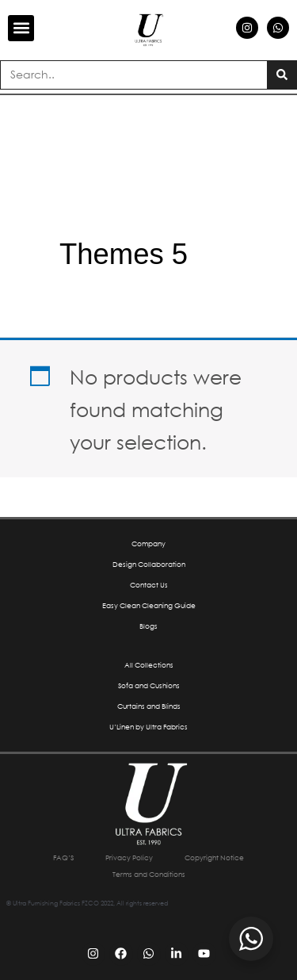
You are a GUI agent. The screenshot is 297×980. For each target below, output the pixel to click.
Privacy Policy (129, 857)
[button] (21, 28)
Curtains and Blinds (149, 706)
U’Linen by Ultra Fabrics (148, 727)
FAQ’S (63, 857)
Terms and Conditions (149, 874)
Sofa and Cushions (149, 685)
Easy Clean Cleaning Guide (149, 605)
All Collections (149, 665)
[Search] (282, 75)
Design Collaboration (149, 564)
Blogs (148, 626)
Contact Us (149, 585)
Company (148, 544)
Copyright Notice (214, 857)
